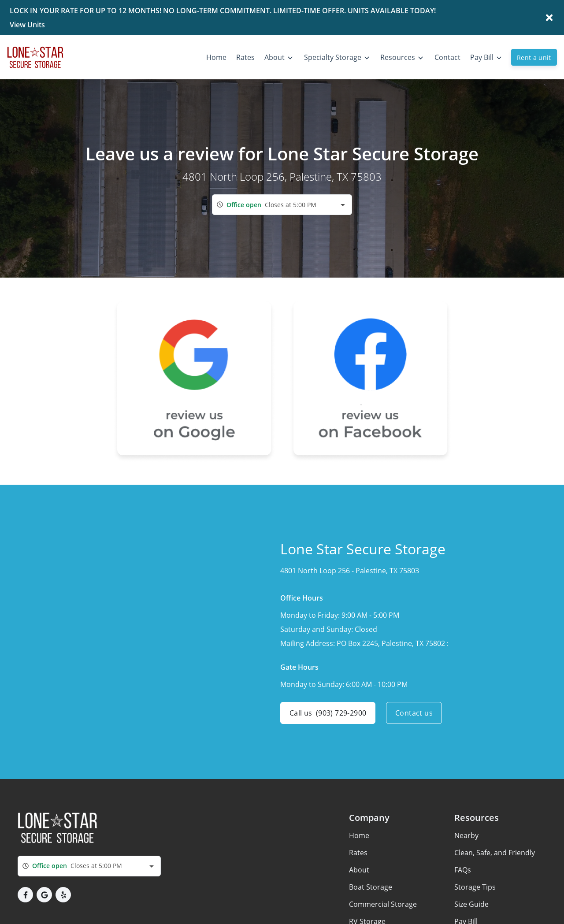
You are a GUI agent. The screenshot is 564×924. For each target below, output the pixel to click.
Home (359, 835)
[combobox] (282, 205)
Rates (358, 853)
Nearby (466, 835)
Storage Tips (475, 887)
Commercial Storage (383, 904)
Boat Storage (371, 887)
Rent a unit (534, 58)
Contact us (414, 713)
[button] (25, 895)
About (359, 870)
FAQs (463, 870)
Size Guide (471, 904)
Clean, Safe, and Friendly (495, 853)
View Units (27, 25)
